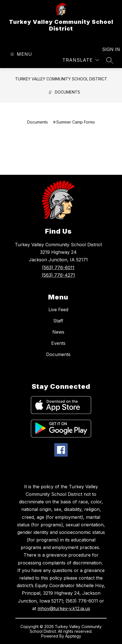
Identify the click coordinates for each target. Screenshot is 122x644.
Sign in (108, 49)
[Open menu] (21, 54)
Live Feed (58, 310)
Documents (67, 92)
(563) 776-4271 (58, 275)
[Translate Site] (81, 60)
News (58, 332)
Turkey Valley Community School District (61, 79)
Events (58, 343)
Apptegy (73, 636)
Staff (58, 321)
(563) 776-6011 (58, 268)
